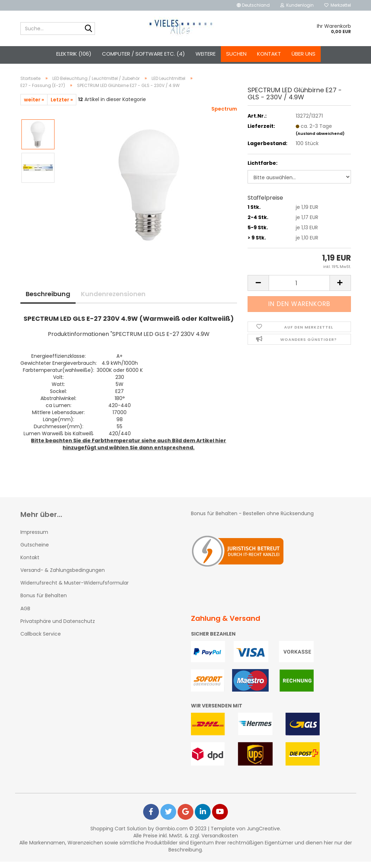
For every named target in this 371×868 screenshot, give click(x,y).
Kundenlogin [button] (297, 5)
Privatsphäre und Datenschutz (58, 627)
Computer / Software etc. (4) (143, 54)
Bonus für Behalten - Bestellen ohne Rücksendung (253, 520)
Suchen (236, 54)
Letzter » (62, 106)
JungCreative (263, 835)
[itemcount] (299, 289)
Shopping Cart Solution (119, 835)
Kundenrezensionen (113, 300)
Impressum (34, 538)
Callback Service (41, 640)
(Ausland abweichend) (320, 140)
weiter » (34, 106)
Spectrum (224, 115)
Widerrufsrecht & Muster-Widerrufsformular (75, 589)
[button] (253, 5)
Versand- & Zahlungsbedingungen (63, 576)
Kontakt (269, 54)
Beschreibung (48, 300)
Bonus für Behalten (44, 602)
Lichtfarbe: (263, 169)
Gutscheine (35, 551)
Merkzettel (338, 5)
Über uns (303, 54)
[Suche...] (88, 29)
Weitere (206, 54)
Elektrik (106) (74, 54)
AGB (25, 615)
